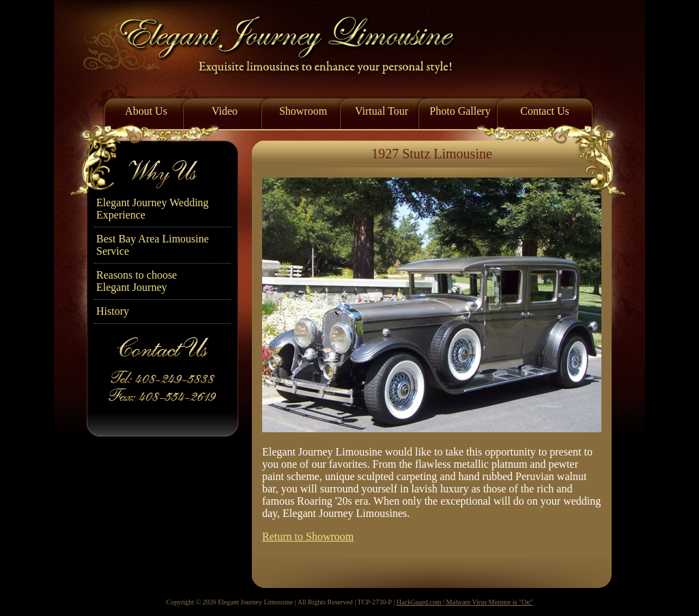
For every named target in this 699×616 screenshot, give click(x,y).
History (113, 311)
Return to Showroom (308, 536)
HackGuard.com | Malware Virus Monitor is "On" (465, 602)
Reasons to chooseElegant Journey (137, 281)
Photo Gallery (460, 111)
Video (225, 111)
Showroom (303, 111)
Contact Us (545, 111)
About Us (146, 111)
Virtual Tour (382, 111)
